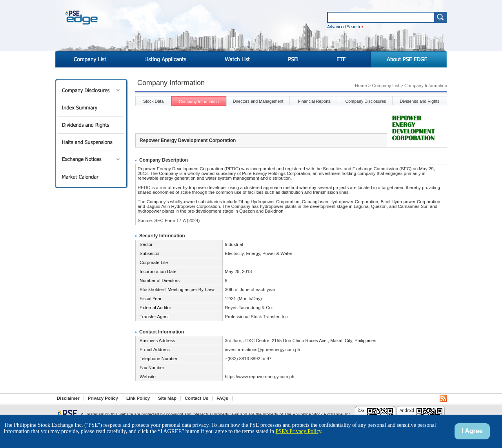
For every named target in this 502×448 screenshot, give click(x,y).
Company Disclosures (91, 90)
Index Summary (91, 108)
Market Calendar (91, 177)
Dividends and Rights (91, 125)
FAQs (222, 398)
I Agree (472, 431)
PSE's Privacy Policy (298, 431)
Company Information (199, 102)
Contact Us (196, 398)
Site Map (167, 398)
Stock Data (153, 101)
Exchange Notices (91, 159)
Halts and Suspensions (91, 142)
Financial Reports (314, 101)
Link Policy (138, 398)
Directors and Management (258, 101)
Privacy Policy (103, 398)
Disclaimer (68, 398)
